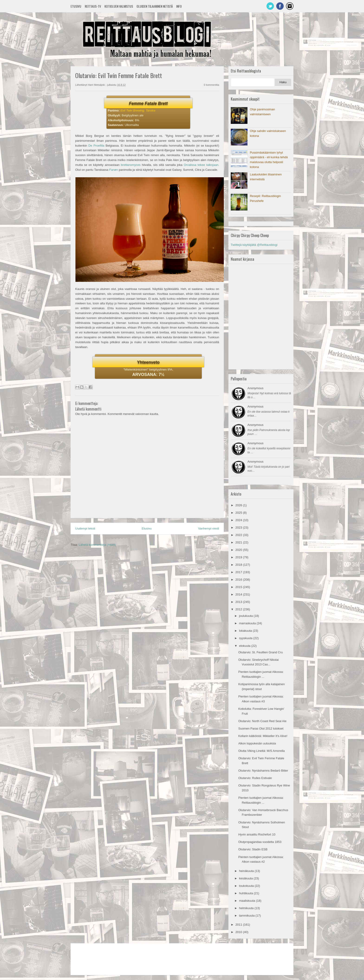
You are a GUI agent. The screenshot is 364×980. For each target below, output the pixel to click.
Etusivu (76, 6)
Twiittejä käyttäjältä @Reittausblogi (254, 245)
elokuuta (245, 646)
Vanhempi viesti (209, 528)
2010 (239, 932)
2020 (239, 550)
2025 (239, 513)
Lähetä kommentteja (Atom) (97, 545)
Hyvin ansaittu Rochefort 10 (257, 834)
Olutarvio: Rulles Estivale (255, 778)
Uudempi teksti (85, 528)
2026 (239, 505)
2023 (239, 528)
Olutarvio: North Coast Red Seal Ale (262, 721)
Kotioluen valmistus (119, 6)
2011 (239, 925)
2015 (239, 587)
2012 (239, 609)
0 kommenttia (211, 85)
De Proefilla (96, 146)
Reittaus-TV (93, 6)
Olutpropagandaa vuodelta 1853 (260, 842)
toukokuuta (247, 886)
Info (179, 6)
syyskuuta (246, 638)
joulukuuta (246, 616)
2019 (239, 557)
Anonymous (255, 388)
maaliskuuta (248, 901)
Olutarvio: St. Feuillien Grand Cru (260, 652)
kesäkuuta (246, 878)
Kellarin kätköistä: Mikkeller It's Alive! (263, 736)
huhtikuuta (247, 893)
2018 (239, 565)
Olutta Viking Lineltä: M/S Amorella (261, 751)
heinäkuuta (247, 871)
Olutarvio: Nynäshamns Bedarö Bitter (263, 771)
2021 (239, 542)
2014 (239, 594)
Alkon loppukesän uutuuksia (257, 743)
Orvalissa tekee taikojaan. (201, 165)
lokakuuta (246, 631)
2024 (239, 520)
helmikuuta (247, 908)
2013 (239, 602)
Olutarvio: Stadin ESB (253, 849)
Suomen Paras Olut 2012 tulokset (261, 728)
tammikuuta (247, 916)
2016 (239, 580)
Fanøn (114, 170)
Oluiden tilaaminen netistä (155, 6)
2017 (239, 572)
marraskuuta (248, 623)
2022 (239, 535)
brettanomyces (131, 165)
